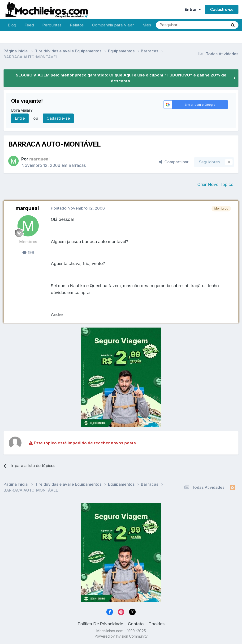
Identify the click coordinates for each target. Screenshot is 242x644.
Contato (136, 624)
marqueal (27, 208)
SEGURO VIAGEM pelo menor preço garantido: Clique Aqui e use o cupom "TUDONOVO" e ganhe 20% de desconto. (121, 78)
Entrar (193, 9)
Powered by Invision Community (121, 636)
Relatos (77, 25)
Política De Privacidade (100, 624)
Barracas (77, 165)
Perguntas (52, 25)
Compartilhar (174, 162)
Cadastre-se (222, 9)
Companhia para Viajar (113, 25)
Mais (147, 25)
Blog (12, 25)
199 (28, 253)
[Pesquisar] (177, 25)
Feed (29, 25)
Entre (20, 118)
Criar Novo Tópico (215, 184)
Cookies (156, 624)
